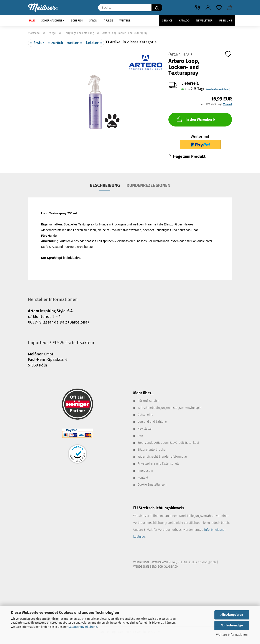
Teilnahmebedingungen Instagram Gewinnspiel (170, 408)
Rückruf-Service (148, 401)
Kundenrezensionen (148, 185)
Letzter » (94, 43)
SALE (32, 21)
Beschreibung (105, 185)
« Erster (37, 43)
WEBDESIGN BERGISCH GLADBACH (156, 567)
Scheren (77, 21)
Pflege (108, 21)
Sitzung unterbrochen (152, 450)
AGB (140, 436)
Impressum (145, 471)
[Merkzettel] (219, 8)
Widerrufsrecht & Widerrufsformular (162, 457)
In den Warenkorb (195, 119)
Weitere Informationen (232, 635)
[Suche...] (157, 8)
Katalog (184, 21)
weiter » (75, 43)
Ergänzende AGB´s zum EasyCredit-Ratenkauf (168, 443)
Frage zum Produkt (189, 156)
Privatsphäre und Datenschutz (158, 464)
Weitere (125, 21)
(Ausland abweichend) (218, 89)
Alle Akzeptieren (232, 615)
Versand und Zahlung (152, 422)
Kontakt (143, 478)
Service (167, 21)
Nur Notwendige (232, 625)
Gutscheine (145, 415)
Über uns (225, 21)
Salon (93, 21)
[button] (197, 8)
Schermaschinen (53, 21)
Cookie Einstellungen (152, 485)
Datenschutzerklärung (83, 627)
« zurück (56, 43)
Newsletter (204, 21)
